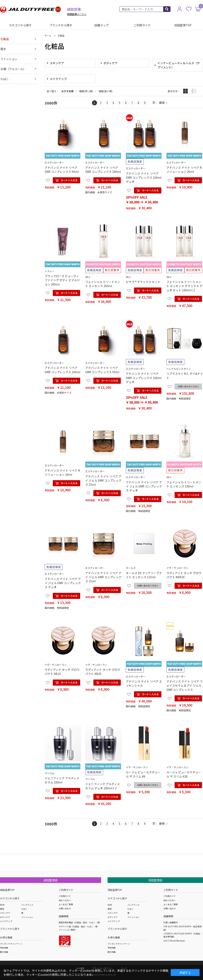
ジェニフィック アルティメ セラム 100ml (62, 780)
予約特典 (4, 948)
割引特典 (4, 952)
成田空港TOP (7, 890)
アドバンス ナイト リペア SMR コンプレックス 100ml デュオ (144, 178)
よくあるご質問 (66, 904)
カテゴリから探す (20, 25)
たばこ (24, 909)
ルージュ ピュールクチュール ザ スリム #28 (184, 774)
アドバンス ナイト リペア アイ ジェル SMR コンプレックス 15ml (103, 480)
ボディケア (111, 63)
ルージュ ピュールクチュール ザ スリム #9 (143, 774)
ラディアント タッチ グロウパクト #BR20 (184, 575)
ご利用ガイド (142, 25)
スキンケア (57, 63)
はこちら (77, 14)
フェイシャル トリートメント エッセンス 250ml (103, 284)
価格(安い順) (86, 91)
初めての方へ (65, 900)
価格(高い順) (106, 91)
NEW (2, 905)
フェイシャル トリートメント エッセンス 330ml (184, 484)
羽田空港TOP (183, 25)
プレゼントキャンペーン (11, 944)
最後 (162, 103)
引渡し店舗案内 (171, 922)
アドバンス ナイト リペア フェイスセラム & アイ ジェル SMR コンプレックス (185, 686)
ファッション (27, 917)
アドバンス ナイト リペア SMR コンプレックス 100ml (103, 170)
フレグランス (27, 905)
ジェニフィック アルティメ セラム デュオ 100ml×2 (103, 786)
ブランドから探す (61, 25)
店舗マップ (101, 25)
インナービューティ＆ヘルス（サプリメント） (179, 65)
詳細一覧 (194, 91)
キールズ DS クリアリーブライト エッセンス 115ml (144, 575)
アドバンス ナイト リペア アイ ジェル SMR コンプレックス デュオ (144, 486)
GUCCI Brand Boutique (174, 941)
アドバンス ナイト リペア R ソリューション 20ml (184, 170)
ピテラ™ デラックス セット (143, 282)
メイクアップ (58, 79)
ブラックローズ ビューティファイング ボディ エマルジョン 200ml (62, 280)
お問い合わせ (65, 908)
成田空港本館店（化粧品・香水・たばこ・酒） (80, 922)
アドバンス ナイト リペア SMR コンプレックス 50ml (62, 170)
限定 (2, 909)
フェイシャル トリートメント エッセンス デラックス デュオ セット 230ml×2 (184, 286)
